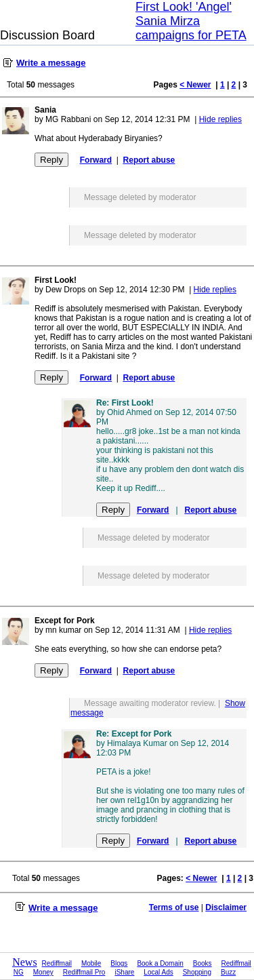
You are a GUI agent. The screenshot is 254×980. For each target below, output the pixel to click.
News (24, 962)
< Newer (195, 85)
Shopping (197, 972)
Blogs (119, 963)
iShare (124, 972)
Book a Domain (160, 963)
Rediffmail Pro (84, 972)
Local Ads (158, 972)
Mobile (91, 963)
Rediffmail (57, 963)
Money (43, 972)
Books (203, 963)
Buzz (228, 972)
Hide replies (220, 119)
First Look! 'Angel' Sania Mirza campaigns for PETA (191, 21)
